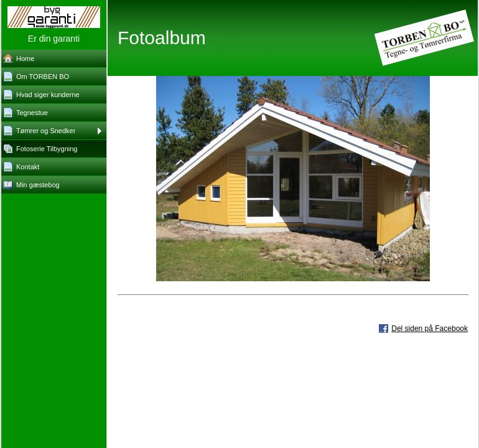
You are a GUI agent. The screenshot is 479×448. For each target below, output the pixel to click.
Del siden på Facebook (430, 329)
